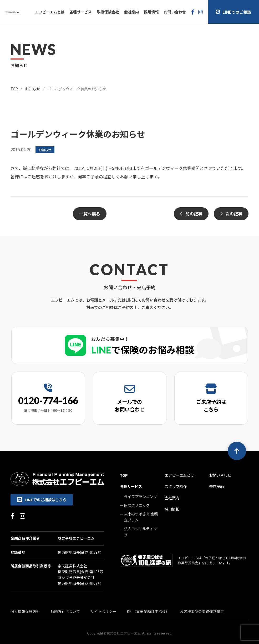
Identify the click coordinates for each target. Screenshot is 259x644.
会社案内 (131, 12)
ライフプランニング (140, 496)
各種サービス (80, 12)
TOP (14, 89)
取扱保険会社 (108, 12)
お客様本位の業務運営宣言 (202, 611)
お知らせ (33, 89)
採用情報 (151, 12)
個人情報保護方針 (25, 611)
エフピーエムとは (50, 12)
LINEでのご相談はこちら (42, 500)
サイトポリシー (103, 611)
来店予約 (216, 486)
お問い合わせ (175, 12)
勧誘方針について (65, 611)
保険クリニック (137, 505)
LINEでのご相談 (233, 12)
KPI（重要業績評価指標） (148, 611)
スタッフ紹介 (176, 486)
